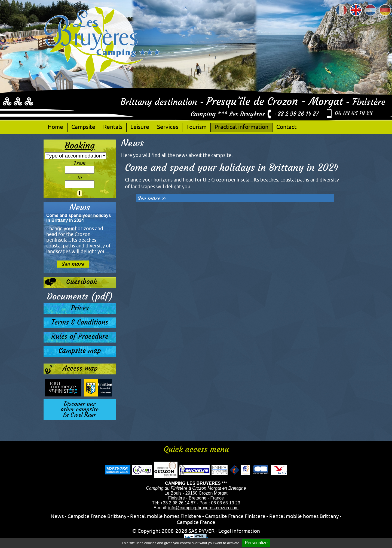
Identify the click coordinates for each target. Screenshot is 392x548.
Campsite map (80, 351)
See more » (152, 198)
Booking (80, 146)
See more (73, 264)
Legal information (239, 531)
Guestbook (71, 282)
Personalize (256, 543)
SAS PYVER (201, 531)
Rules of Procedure (80, 336)
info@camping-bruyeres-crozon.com (203, 508)
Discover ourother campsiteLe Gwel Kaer (80, 409)
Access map (71, 370)
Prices (80, 308)
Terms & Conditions (80, 322)
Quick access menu (196, 449)
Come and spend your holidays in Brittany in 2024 (232, 168)
